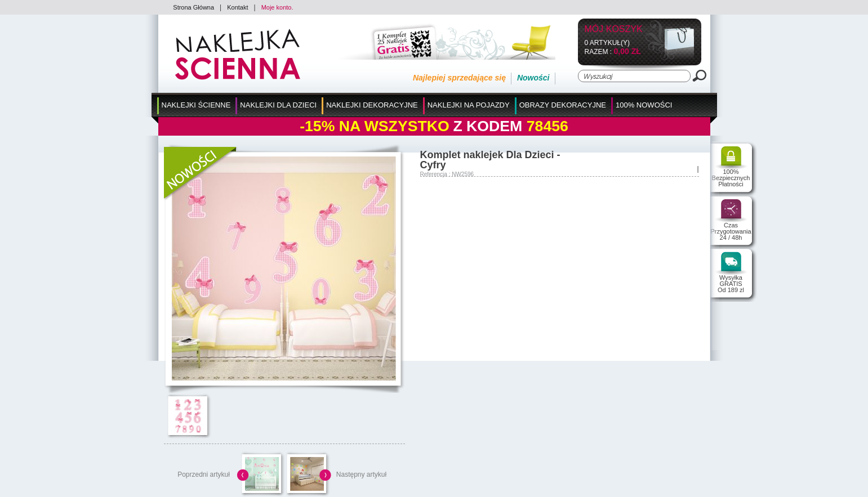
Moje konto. (277, 7)
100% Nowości (644, 105)
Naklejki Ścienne (196, 105)
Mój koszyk (614, 30)
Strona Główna (193, 7)
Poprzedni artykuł (204, 474)
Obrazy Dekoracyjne (563, 105)
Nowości (533, 78)
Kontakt (237, 7)
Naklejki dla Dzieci (278, 105)
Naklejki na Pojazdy (469, 105)
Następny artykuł (361, 474)
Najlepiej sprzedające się (459, 78)
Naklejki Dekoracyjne (372, 105)
